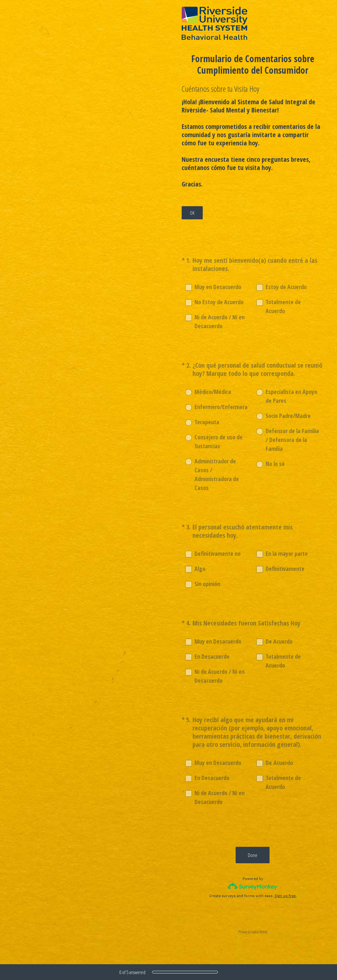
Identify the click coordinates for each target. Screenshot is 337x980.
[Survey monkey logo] (253, 886)
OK (192, 213)
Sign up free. (285, 896)
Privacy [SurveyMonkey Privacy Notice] (243, 932)
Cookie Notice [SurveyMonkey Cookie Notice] (259, 932)
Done (253, 855)
